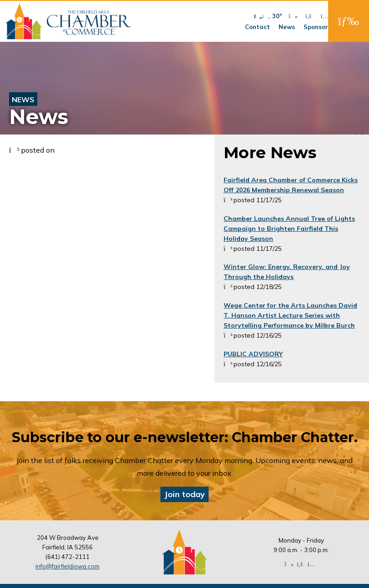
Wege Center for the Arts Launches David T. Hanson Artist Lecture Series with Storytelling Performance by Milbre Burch (290, 315)
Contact (257, 27)
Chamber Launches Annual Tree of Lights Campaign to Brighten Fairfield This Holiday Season (289, 229)
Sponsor (316, 27)
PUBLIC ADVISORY (253, 354)
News (287, 27)
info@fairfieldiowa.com (67, 566)
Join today (184, 494)
